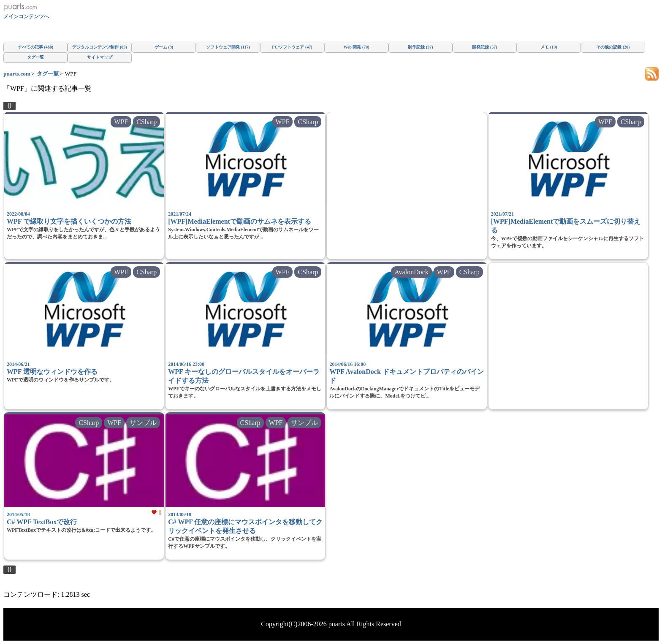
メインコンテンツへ (26, 16)
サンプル (143, 423)
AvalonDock (411, 272)
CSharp (147, 122)
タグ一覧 (48, 74)
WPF (121, 122)
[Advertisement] (407, 183)
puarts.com (17, 74)
